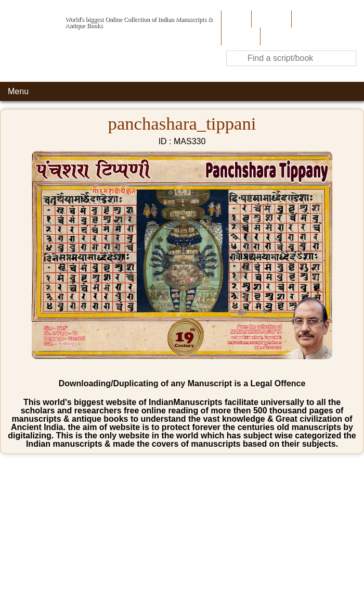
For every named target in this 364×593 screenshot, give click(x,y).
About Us (270, 19)
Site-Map (240, 36)
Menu (18, 91)
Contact (276, 36)
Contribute (312, 19)
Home (235, 19)
